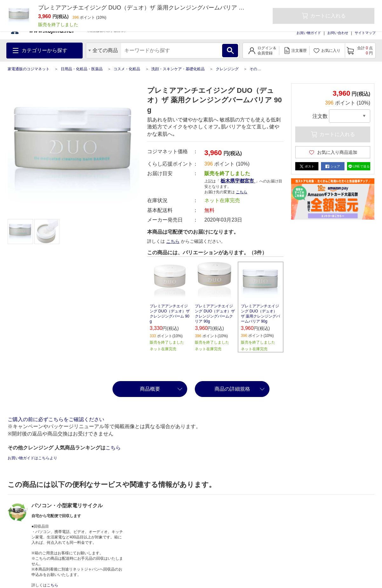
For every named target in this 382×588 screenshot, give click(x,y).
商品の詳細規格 (232, 389)
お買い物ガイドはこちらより (32, 458)
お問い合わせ (338, 33)
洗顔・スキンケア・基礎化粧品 (178, 69)
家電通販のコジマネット (29, 69)
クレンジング (227, 69)
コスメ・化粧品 (127, 69)
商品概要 (150, 389)
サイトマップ (365, 33)
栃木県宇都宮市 (238, 181)
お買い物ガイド (309, 33)
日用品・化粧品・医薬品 (82, 69)
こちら (242, 192)
